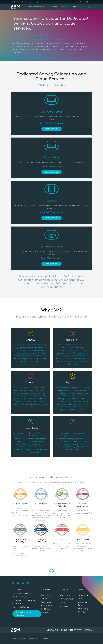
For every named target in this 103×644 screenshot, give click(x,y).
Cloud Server (48, 606)
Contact (64, 606)
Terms (24, 639)
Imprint (39, 639)
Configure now (51, 129)
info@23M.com (24, 607)
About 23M (65, 595)
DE (77, 2)
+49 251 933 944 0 (23, 2)
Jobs (62, 602)
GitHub (81, 612)
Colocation (52, 7)
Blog (88, 7)
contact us (25, 280)
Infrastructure (67, 599)
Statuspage (83, 609)
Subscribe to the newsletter (24, 614)
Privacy (31, 639)
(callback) (34, 2)
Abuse (46, 639)
